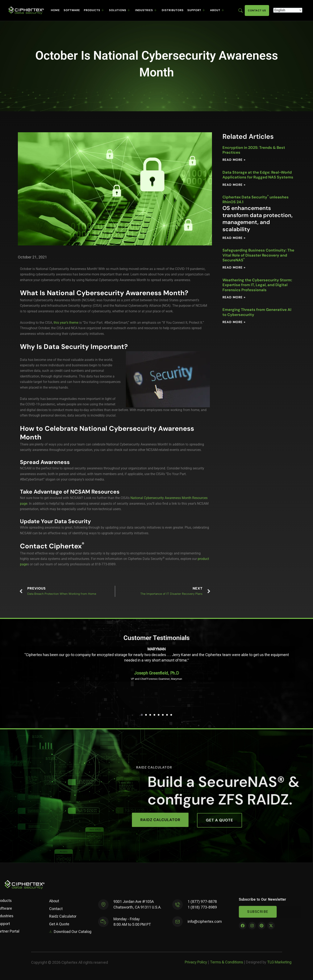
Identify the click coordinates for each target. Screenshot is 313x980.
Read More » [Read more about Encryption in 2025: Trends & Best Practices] (234, 160)
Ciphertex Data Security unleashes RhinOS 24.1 (259, 214)
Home (55, 10)
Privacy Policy (297, 962)
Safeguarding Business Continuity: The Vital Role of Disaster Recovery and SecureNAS (258, 255)
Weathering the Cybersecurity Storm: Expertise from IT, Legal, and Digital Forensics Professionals (257, 285)
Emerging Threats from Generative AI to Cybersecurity (257, 312)
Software (72, 10)
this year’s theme (66, 323)
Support (196, 10)
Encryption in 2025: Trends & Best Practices (254, 150)
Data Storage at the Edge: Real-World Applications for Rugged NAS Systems (258, 175)
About (217, 10)
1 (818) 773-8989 (202, 910)
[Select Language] (288, 10)
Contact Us (257, 10)
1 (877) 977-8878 (202, 905)
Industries (146, 10)
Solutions (120, 10)
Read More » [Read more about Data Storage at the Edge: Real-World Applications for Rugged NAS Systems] (234, 185)
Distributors (173, 10)
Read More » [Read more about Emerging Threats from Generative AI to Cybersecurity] (234, 322)
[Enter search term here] (241, 10)
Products (94, 10)
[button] (142, 715)
